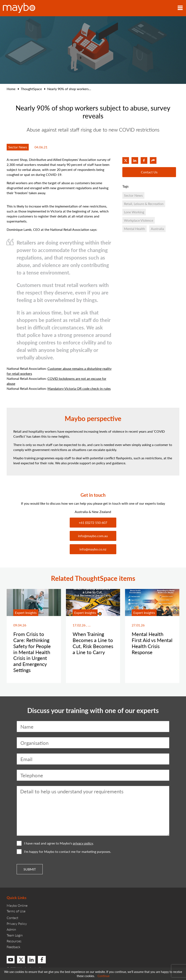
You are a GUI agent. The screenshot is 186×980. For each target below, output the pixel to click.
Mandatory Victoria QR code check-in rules (79, 388)
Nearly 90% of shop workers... (69, 89)
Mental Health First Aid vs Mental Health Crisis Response (152, 643)
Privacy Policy (17, 923)
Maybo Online (17, 905)
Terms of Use (16, 911)
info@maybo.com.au (93, 536)
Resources (14, 941)
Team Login (15, 935)
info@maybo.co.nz (93, 549)
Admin (11, 929)
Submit (30, 869)
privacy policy (83, 843)
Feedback (14, 947)
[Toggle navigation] (180, 8)
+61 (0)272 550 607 (93, 522)
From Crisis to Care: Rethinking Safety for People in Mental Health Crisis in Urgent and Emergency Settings (32, 652)
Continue (104, 976)
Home (11, 89)
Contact (12, 918)
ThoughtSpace (31, 89)
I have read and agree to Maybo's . (55, 843)
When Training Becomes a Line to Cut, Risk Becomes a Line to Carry (93, 643)
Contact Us (149, 172)
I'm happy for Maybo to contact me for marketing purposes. (64, 852)
